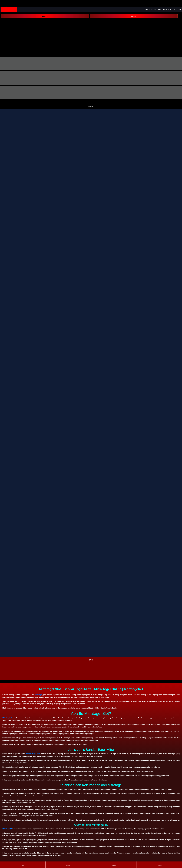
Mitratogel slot (8, 718)
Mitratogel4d (7, 829)
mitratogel (38, 695)
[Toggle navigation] (3, 4)
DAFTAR (45, 16)
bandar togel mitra (33, 754)
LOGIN (134, 16)
